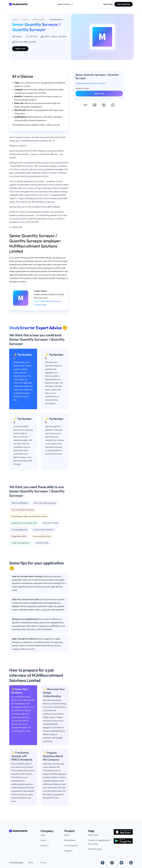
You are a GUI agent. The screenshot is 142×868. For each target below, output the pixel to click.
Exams (67, 835)
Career (43, 840)
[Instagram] (112, 863)
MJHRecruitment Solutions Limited (90, 83)
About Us (45, 846)
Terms (31, 863)
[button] (85, 105)
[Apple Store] (123, 832)
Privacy (43, 863)
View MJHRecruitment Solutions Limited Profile (48, 303)
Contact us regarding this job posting (99, 842)
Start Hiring (108, 4)
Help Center (93, 835)
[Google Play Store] (123, 841)
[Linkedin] (131, 863)
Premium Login (95, 849)
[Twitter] (121, 863)
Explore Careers (66, 4)
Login (43, 835)
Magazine (68, 851)
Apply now (20, 49)
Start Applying (124, 4)
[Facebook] (103, 863)
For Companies (71, 846)
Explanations (70, 840)
